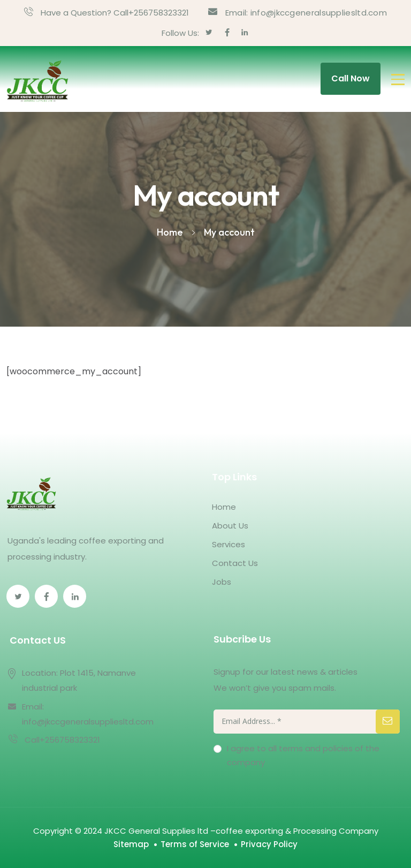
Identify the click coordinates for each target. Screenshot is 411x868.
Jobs (222, 582)
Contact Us (235, 563)
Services (229, 544)
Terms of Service (195, 844)
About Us (230, 526)
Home (224, 507)
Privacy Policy (269, 844)
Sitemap (131, 844)
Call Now (351, 78)
